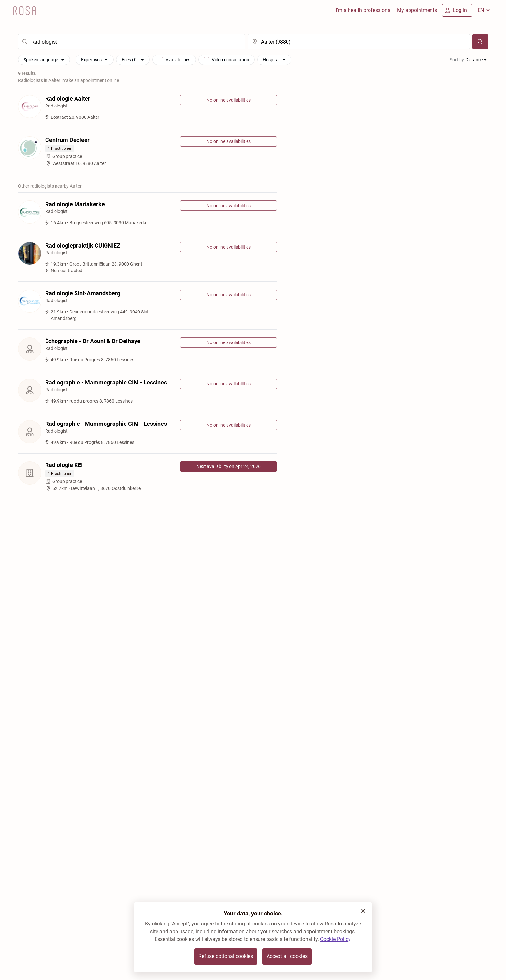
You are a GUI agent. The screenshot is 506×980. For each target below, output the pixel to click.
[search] (132, 42)
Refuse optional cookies (226, 956)
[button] (363, 911)
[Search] (480, 42)
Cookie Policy (335, 939)
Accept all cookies (287, 956)
